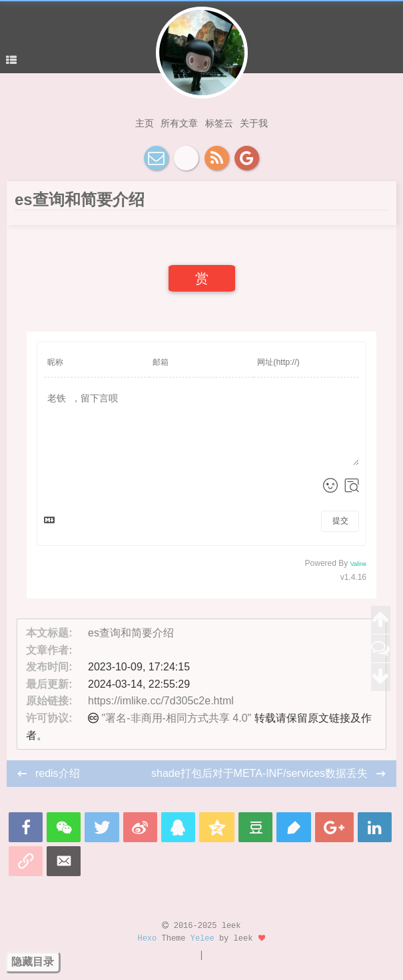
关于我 (254, 123)
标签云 (219, 123)
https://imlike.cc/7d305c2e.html (161, 701)
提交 (340, 521)
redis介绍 (58, 773)
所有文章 (179, 123)
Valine (358, 564)
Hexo (147, 939)
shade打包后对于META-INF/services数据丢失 (261, 773)
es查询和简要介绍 (131, 633)
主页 (145, 123)
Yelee (202, 939)
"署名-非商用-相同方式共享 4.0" (177, 718)
